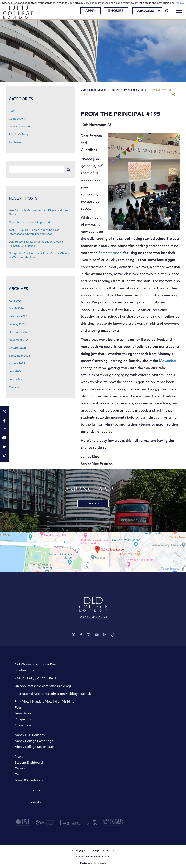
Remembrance (110, 253)
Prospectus (23, 719)
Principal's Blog (18, 134)
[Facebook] (81, 635)
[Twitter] (73, 635)
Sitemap (80, 857)
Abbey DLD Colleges (30, 735)
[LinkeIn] (105, 635)
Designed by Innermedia (93, 863)
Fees (18, 708)
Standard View (42, 702)
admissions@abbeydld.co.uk (71, 694)
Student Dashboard (29, 763)
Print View (22, 702)
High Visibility (64, 702)
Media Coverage (19, 127)
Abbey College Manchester (34, 747)
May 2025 (15, 387)
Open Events (24, 725)
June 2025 (15, 379)
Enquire (116, 11)
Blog (12, 111)
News (19, 757)
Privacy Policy (93, 857)
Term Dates (23, 713)
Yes (177, 3)
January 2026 (17, 324)
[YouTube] (97, 635)
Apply (90, 11)
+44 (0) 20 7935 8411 (41, 678)
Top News (15, 142)
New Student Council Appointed (29, 222)
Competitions (17, 119)
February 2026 (18, 316)
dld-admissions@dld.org (54, 686)
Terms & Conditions (29, 780)
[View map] (93, 552)
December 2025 (19, 332)
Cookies (106, 857)
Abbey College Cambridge (34, 741)
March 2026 (16, 308)
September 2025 (19, 356)
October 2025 (18, 348)
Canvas (20, 768)
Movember (168, 361)
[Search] (167, 11)
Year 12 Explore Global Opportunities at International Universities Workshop (34, 232)
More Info (93, 504)
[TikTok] (113, 635)
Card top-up (24, 774)
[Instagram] (88, 635)
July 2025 (15, 371)
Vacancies (36, 802)
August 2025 (17, 363)
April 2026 (15, 301)
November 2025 (19, 340)
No (182, 3)
